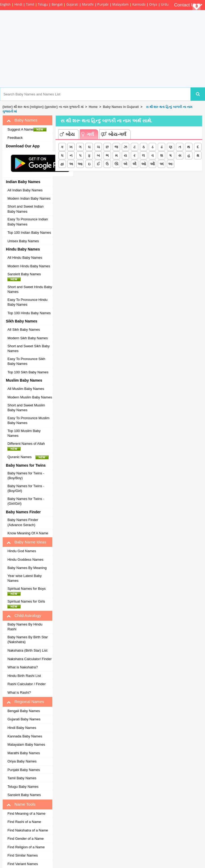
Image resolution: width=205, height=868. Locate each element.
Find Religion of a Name (26, 847)
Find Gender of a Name (26, 839)
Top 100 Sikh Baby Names (28, 372)
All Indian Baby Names (25, 190)
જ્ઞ (62, 164)
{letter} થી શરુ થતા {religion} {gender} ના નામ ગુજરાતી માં (43, 107)
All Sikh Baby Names (24, 330)
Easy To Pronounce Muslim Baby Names (28, 421)
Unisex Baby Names (23, 241)
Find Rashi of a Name (24, 822)
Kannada (139, 4)
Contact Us (188, 5)
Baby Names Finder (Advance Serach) (23, 522)
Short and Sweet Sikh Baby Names (29, 349)
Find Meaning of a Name (26, 814)
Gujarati (72, 4)
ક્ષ (198, 155)
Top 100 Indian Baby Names (29, 233)
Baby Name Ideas (26, 542)
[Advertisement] (123, 49)
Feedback (15, 138)
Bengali (57, 4)
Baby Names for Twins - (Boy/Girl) (26, 488)
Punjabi (103, 4)
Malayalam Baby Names (26, 744)
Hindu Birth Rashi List (24, 676)
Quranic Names (28, 457)
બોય (67, 134)
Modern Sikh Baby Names (28, 338)
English (5, 4)
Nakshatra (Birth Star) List (27, 650)
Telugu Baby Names (23, 787)
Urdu (165, 4)
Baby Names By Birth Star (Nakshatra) (28, 640)
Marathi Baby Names (24, 753)
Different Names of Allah (28, 446)
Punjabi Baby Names (24, 770)
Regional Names (25, 702)
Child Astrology (24, 616)
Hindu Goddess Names (25, 560)
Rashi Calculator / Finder (27, 684)
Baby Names (22, 120)
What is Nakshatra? (23, 667)
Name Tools (21, 804)
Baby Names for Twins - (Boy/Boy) (26, 476)
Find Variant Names (23, 864)
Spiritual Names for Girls (28, 604)
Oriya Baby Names (22, 761)
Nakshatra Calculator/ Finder (29, 659)
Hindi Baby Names (22, 728)
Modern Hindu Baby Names (29, 266)
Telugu (43, 4)
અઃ (171, 164)
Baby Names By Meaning (27, 568)
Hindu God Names (22, 551)
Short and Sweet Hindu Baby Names (30, 289)
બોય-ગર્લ (114, 134)
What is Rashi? (19, 693)
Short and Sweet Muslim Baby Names (26, 408)
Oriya (153, 4)
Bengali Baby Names (24, 711)
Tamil (30, 4)
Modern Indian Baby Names (29, 198)
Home (93, 107)
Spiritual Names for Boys (28, 591)
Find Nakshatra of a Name (28, 830)
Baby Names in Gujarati (121, 107)
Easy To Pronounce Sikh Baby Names (26, 361)
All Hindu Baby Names (25, 258)
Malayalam (121, 4)
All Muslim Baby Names (26, 389)
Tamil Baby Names (22, 778)
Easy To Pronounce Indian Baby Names (28, 222)
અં (162, 164)
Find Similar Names (23, 855)
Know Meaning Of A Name (28, 533)
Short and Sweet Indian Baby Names (25, 209)
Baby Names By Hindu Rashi (25, 627)
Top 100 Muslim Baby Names (24, 433)
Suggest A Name (27, 130)
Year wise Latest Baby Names (25, 578)
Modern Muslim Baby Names (30, 397)
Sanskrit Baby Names (26, 277)
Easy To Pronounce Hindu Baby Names (27, 302)
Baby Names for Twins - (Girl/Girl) (26, 501)
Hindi (18, 4)
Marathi (88, 4)
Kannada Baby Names (25, 736)
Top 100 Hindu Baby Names (29, 313)
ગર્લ (88, 134)
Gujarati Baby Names (24, 719)
